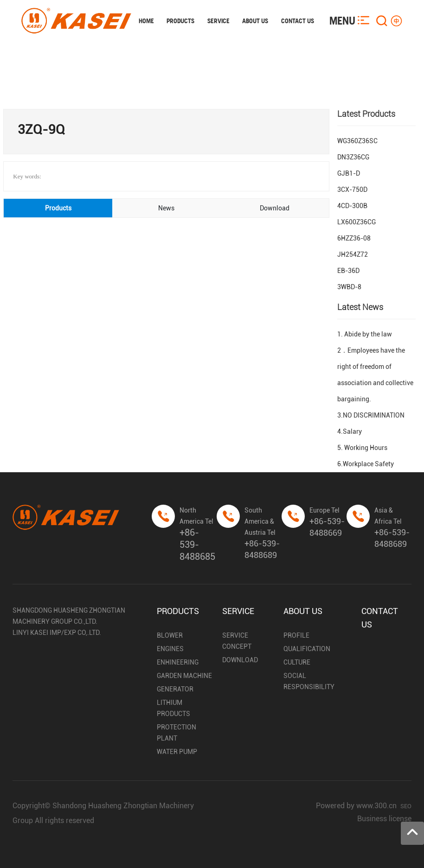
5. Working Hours (362, 448)
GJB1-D (349, 173)
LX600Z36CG (357, 222)
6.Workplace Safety (366, 464)
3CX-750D (352, 190)
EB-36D (348, 271)
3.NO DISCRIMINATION (371, 415)
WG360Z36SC (357, 141)
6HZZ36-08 (354, 238)
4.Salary (350, 431)
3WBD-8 (349, 287)
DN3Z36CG (353, 157)
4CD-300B (352, 206)
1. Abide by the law (365, 334)
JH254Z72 (353, 254)
